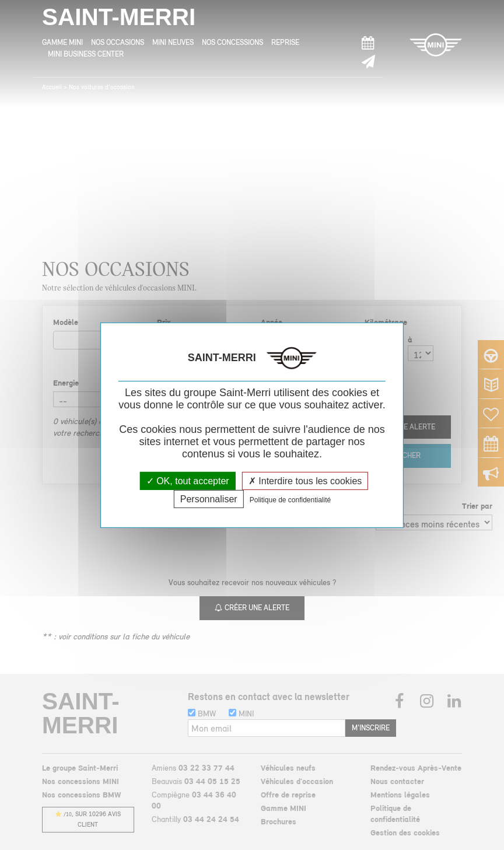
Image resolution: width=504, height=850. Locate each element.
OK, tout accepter (188, 480)
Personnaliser (209, 499)
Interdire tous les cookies (305, 480)
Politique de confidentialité (290, 500)
